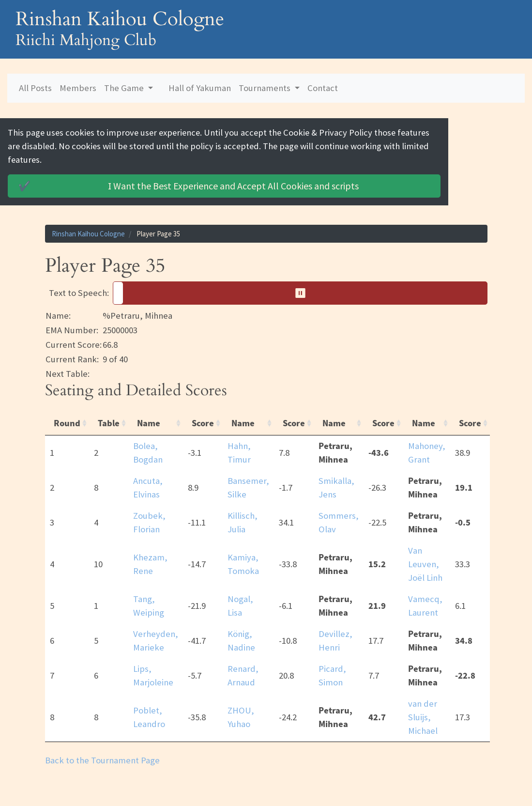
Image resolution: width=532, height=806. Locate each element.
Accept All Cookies (206, 172)
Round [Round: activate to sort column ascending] (67, 410)
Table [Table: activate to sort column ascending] (109, 410)
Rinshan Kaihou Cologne (88, 220)
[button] (300, 280)
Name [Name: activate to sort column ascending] (149, 410)
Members (78, 88)
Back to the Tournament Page (102, 747)
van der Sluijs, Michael (423, 704)
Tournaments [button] (266, 88)
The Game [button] (125, 88)
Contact (323, 88)
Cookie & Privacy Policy (333, 132)
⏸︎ (304, 280)
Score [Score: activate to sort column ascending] (203, 410)
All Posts (35, 88)
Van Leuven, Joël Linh (425, 550)
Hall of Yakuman (200, 88)
